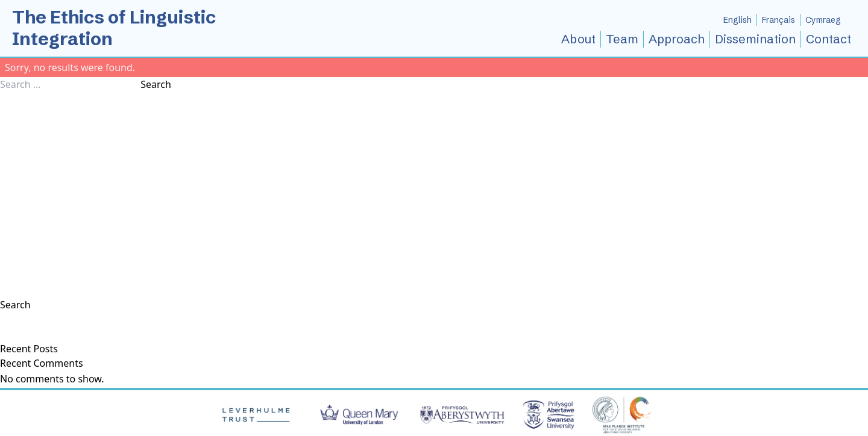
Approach (677, 39)
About (578, 39)
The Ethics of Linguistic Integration (114, 28)
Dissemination (755, 39)
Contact (829, 39)
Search (156, 84)
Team (622, 39)
